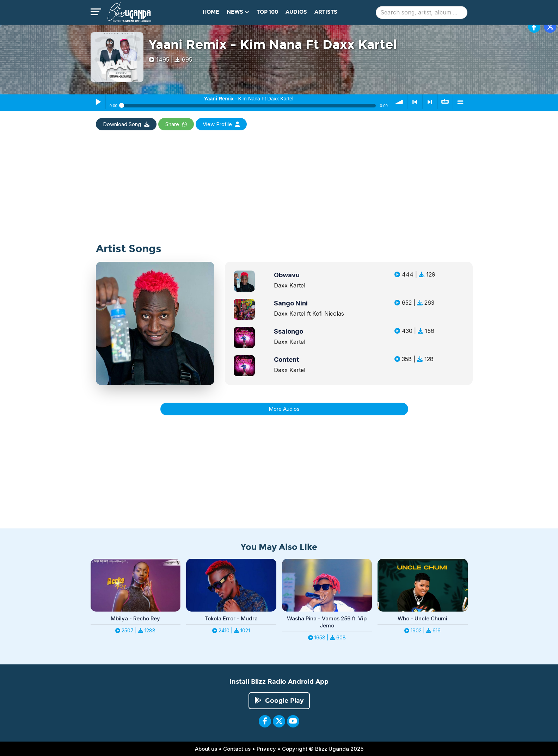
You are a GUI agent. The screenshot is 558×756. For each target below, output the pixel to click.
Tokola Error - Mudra (231, 618)
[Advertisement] (279, 194)
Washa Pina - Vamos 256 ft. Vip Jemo (327, 622)
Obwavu (287, 275)
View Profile (221, 124)
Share (176, 124)
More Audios (284, 409)
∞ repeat (445, 102)
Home (211, 12)
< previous (415, 102)
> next (430, 102)
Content (286, 360)
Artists (326, 12)
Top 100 (267, 12)
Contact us (237, 749)
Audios (296, 12)
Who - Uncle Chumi (422, 618)
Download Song (126, 124)
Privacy (266, 749)
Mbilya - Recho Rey (135, 618)
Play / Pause (98, 102)
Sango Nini (291, 303)
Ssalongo (289, 331)
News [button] (238, 12)
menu (460, 102)
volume (400, 102)
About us (206, 749)
